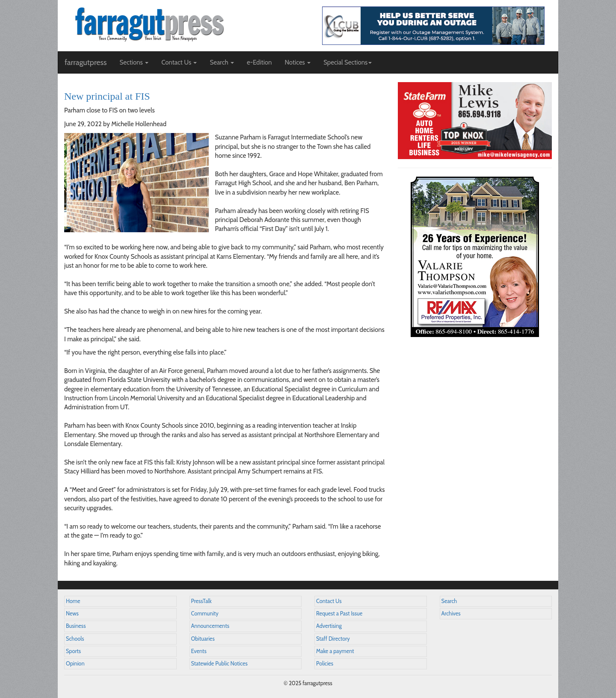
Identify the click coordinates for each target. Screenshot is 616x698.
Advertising (329, 626)
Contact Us (329, 601)
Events (199, 651)
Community (205, 614)
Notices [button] (298, 62)
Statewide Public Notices (219, 664)
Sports (73, 651)
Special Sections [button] (348, 62)
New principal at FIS (107, 96)
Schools (75, 639)
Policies (325, 664)
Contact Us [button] (179, 62)
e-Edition (259, 62)
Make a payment (335, 651)
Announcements (210, 626)
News (72, 614)
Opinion (75, 664)
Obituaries (203, 639)
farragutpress (86, 62)
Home (73, 601)
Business (76, 626)
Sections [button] (134, 62)
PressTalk (201, 601)
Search (449, 601)
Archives (451, 614)
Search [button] (222, 62)
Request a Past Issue (339, 614)
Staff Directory (333, 639)
